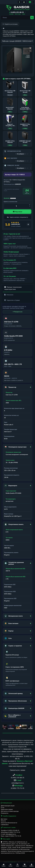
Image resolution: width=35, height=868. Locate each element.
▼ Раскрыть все (17, 312)
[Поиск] (17, 865)
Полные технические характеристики (13, 288)
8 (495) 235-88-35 (18, 778)
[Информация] (20, 2)
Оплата (3, 821)
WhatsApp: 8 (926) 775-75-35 (10, 832)
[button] (17, 12)
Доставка (4, 819)
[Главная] (3, 865)
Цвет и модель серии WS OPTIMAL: (18, 79)
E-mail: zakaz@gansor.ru (8, 834)
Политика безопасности (9, 823)
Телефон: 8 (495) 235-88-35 (10, 830)
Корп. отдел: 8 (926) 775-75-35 (11, 836)
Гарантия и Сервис (12, 300)
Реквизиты (5, 813)
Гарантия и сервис (7, 809)
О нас (3, 807)
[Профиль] (31, 865)
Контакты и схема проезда (10, 811)
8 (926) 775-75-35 (18, 788)
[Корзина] (24, 865)
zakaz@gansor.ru (18, 783)
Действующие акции (8, 806)
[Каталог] (10, 865)
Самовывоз (5, 825)
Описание (9, 295)
